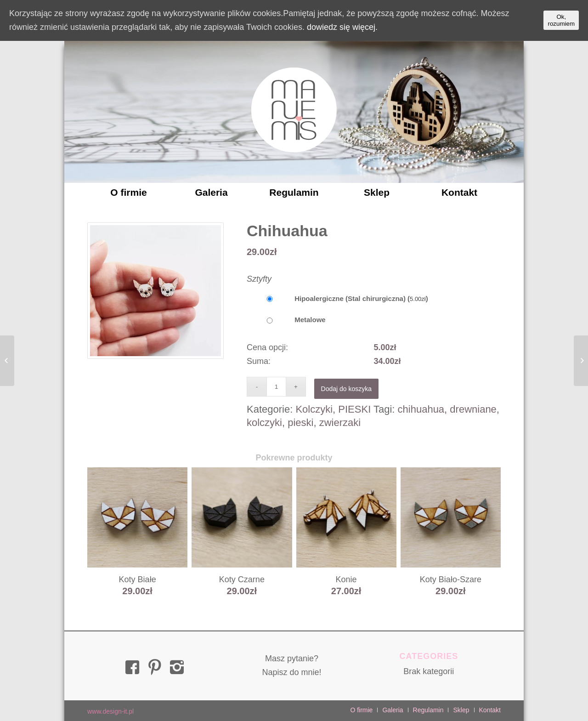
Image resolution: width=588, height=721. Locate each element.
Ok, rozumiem (561, 20)
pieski (300, 423)
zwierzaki (340, 423)
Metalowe (286, 320)
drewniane (473, 409)
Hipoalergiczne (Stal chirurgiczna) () (337, 298)
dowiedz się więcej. (342, 27)
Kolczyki (314, 409)
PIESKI (354, 409)
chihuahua (421, 409)
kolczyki (264, 423)
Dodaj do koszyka (347, 389)
